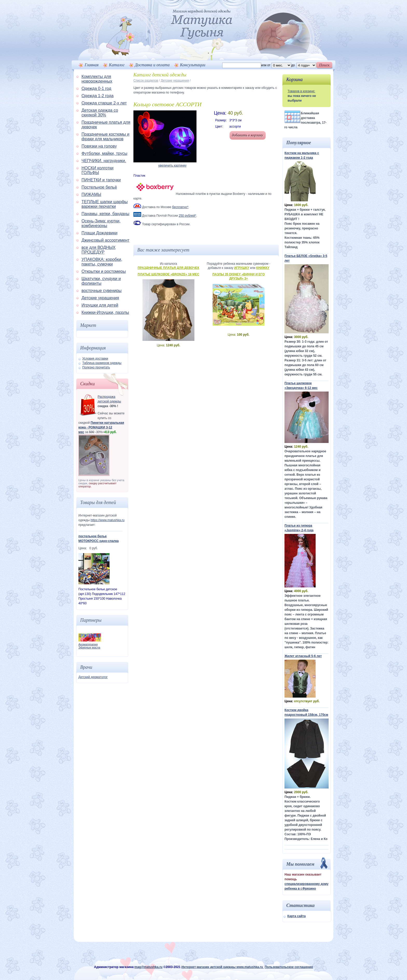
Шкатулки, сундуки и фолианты (101, 281)
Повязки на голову (99, 146)
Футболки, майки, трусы (104, 153)
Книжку (263, 268)
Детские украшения (100, 298)
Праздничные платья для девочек (168, 268)
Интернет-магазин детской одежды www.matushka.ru (223, 967)
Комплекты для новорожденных (97, 79)
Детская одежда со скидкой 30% (100, 113)
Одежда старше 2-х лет (104, 103)
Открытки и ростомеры (104, 271)
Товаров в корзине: (301, 91)
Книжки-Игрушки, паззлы (105, 312)
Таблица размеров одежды (102, 363)
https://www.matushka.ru (108, 520)
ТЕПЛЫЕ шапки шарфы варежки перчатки (105, 204)
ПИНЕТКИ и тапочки (101, 180)
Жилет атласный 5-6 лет (303, 656)
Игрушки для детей (100, 305)
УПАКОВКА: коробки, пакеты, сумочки (102, 262)
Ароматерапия (88, 644)
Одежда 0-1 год (96, 88)
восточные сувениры (101, 291)
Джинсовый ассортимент (106, 240)
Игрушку (242, 268)
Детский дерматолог (93, 677)
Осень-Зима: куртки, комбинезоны (101, 223)
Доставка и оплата (152, 65)
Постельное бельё (99, 187)
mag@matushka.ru (148, 967)
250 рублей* (187, 216)
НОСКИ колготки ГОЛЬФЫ (97, 170)
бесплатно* (180, 207)
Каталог (117, 65)
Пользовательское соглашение (289, 967)
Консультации (193, 65)
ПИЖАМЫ (91, 194)
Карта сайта (297, 916)
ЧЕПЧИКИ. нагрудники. (104, 161)
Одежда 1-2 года (97, 96)
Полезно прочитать (96, 367)
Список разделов (146, 81)
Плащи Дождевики (99, 233)
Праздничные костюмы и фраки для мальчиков (105, 137)
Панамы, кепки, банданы (105, 214)
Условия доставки (95, 359)
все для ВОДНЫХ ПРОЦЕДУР (99, 250)
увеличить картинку (172, 165)
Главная (92, 65)
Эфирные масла (89, 647)
